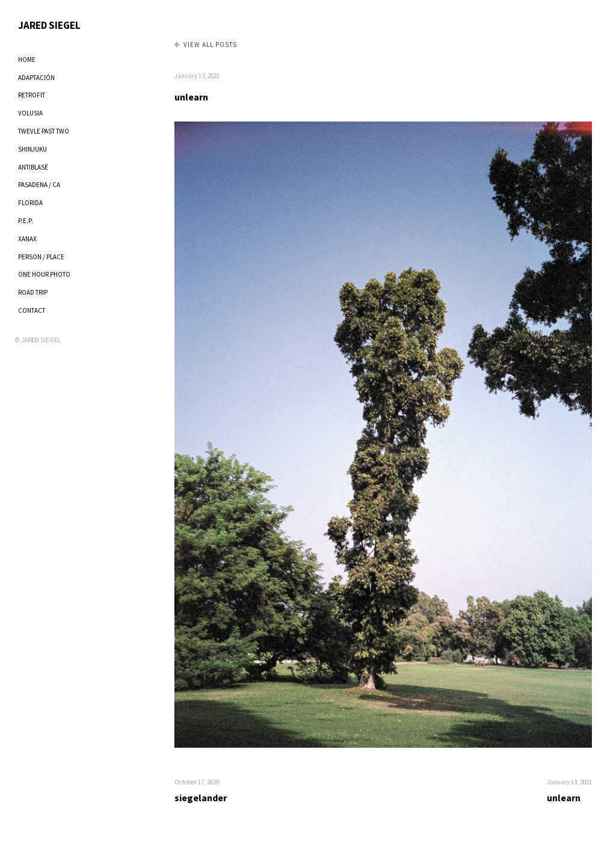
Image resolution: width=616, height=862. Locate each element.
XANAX (27, 239)
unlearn (191, 97)
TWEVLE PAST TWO (44, 131)
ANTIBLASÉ (33, 167)
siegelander (201, 798)
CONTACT (32, 310)
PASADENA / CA (39, 185)
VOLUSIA (30, 113)
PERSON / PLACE (41, 257)
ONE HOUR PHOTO (44, 274)
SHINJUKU (32, 149)
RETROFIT (32, 95)
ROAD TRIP (33, 292)
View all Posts (206, 45)
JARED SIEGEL (49, 25)
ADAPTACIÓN (36, 78)
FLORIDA (30, 203)
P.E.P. (26, 221)
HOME (27, 60)
